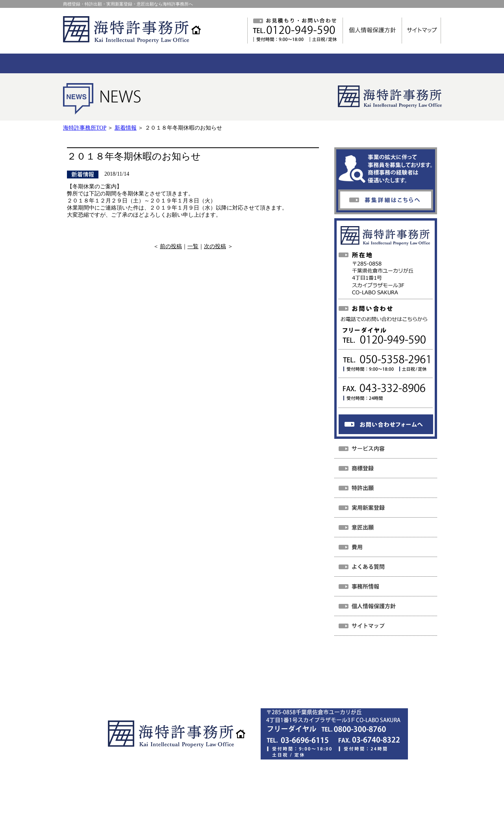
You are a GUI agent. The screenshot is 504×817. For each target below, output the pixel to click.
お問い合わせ (370, 677)
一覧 (193, 246)
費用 (238, 677)
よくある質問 (276, 677)
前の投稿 (171, 246)
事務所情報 (323, 677)
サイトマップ (282, 688)
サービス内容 (199, 677)
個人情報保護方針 (227, 688)
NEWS (158, 677)
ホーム (126, 677)
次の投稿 (215, 246)
